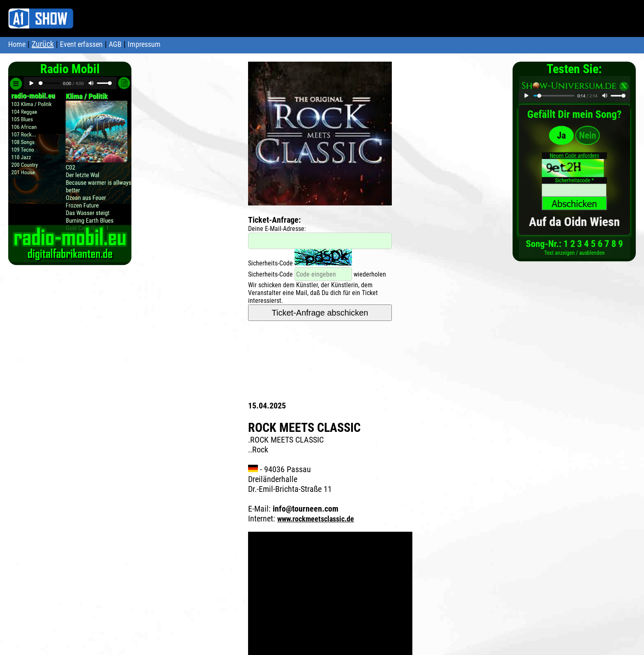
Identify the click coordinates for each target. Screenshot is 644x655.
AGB (115, 44)
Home (17, 44)
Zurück (43, 44)
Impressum (144, 44)
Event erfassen (81, 44)
